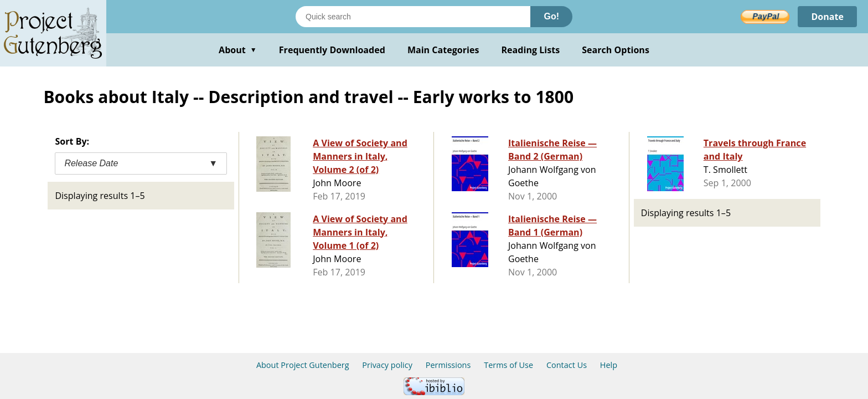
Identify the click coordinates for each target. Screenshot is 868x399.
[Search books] (413, 17)
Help (609, 365)
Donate (827, 17)
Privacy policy (387, 365)
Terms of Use (508, 365)
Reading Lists (531, 50)
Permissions (448, 365)
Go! (551, 16)
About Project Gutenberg (303, 365)
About (238, 50)
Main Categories (443, 50)
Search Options (616, 50)
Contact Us (567, 365)
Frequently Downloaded (332, 50)
